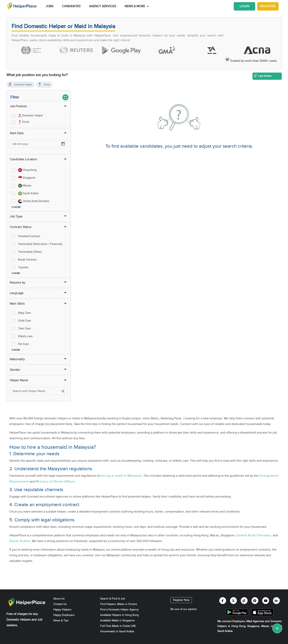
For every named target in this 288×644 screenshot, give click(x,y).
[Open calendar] (63, 144)
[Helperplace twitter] (233, 601)
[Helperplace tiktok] (244, 601)
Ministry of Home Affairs (55, 481)
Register (268, 6)
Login (244, 6)
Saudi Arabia (20, 541)
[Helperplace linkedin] (276, 601)
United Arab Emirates (254, 535)
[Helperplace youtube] (266, 601)
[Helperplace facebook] (223, 601)
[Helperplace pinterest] (255, 601)
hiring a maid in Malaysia (122, 476)
